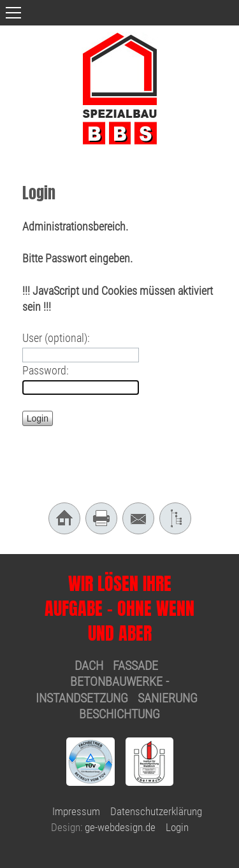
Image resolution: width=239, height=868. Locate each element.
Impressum (76, 811)
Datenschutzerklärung (156, 811)
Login (177, 827)
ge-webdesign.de (120, 827)
